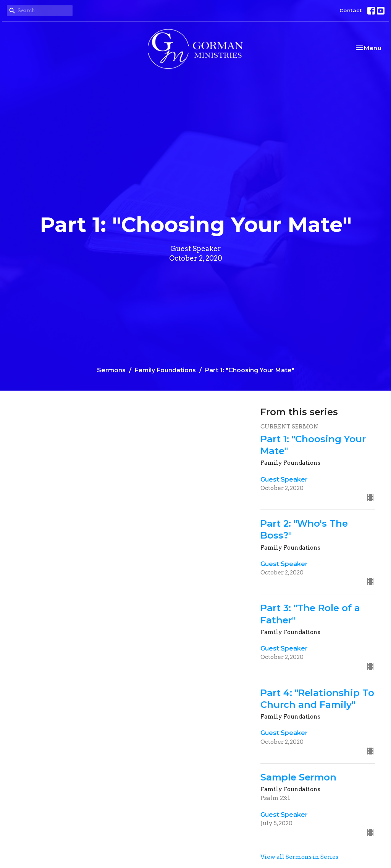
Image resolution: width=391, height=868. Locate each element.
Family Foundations (165, 370)
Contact (351, 10)
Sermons (111, 370)
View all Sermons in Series (299, 857)
